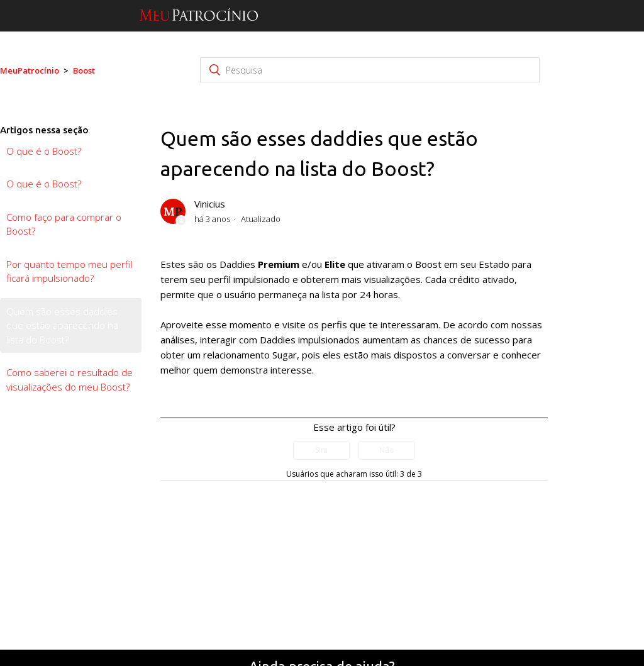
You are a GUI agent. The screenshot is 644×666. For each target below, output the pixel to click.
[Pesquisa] (370, 70)
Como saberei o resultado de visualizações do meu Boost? (69, 380)
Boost (84, 70)
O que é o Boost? (44, 151)
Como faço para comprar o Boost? (64, 224)
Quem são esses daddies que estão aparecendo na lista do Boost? (62, 325)
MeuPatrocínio (30, 70)
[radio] (321, 450)
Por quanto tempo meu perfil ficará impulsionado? (69, 271)
